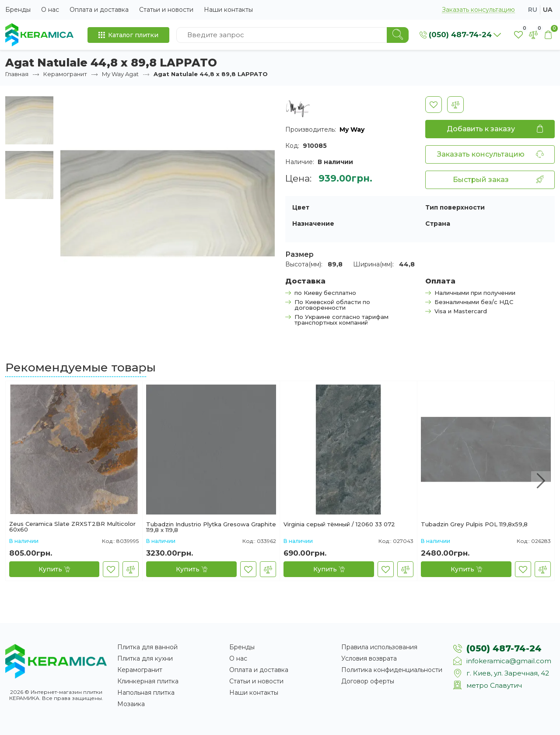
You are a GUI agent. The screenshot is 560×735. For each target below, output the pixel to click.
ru (533, 10)
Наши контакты (228, 10)
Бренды (18, 10)
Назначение (313, 224)
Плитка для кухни (145, 658)
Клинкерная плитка (148, 681)
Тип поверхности (455, 207)
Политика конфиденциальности (392, 670)
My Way (352, 129)
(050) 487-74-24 (504, 648)
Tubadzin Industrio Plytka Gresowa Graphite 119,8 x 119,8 (211, 527)
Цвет (301, 207)
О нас (50, 10)
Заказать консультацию (478, 10)
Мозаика (131, 704)
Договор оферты (368, 681)
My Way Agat (120, 74)
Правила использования (379, 647)
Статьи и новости (166, 10)
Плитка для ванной (147, 647)
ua (548, 10)
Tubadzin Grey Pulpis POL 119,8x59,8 (474, 525)
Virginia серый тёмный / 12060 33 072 (339, 525)
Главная (17, 74)
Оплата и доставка (99, 10)
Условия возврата (369, 658)
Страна (438, 224)
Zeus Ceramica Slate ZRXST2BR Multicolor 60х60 (72, 527)
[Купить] (54, 569)
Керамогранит (65, 74)
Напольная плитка (146, 693)
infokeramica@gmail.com (509, 661)
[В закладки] (434, 105)
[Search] (398, 35)
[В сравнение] (455, 105)
